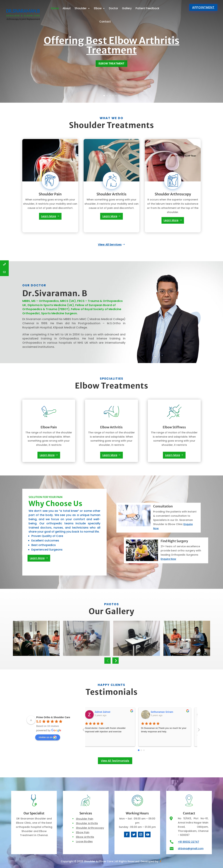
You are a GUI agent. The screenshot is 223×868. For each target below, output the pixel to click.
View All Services (110, 245)
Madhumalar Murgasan (168, 712)
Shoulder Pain (85, 819)
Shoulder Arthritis (87, 823)
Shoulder (81, 8)
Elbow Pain (83, 832)
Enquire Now (168, 559)
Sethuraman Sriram (111, 712)
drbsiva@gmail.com (191, 848)
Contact (105, 22)
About (67, 8)
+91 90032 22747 (189, 842)
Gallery (127, 8)
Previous (107, 661)
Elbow (98, 8)
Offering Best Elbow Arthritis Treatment (112, 48)
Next (116, 661)
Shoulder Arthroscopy (90, 828)
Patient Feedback (147, 8)
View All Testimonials (115, 761)
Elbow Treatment (111, 66)
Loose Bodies (84, 841)
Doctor (114, 8)
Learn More (49, 216)
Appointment (203, 7)
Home (55, 8)
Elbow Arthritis (85, 837)
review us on (48, 737)
